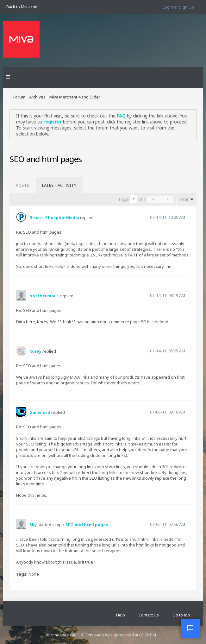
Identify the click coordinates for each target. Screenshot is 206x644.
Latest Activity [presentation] (59, 185)
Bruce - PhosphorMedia (54, 218)
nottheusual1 (44, 296)
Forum (19, 97)
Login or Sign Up (178, 7)
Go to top (181, 615)
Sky (33, 525)
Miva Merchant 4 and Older (75, 97)
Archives (37, 97)
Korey (35, 351)
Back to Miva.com (22, 7)
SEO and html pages (87, 525)
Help (121, 615)
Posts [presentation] (23, 185)
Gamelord (40, 412)
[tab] (23, 185)
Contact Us (149, 615)
